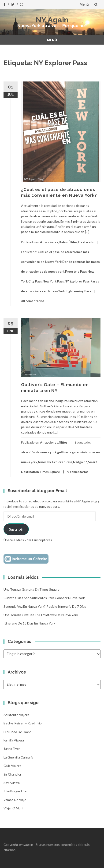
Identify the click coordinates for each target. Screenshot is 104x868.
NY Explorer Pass (77, 281)
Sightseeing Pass (78, 291)
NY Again (52, 20)
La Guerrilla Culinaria (18, 757)
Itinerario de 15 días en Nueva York (29, 623)
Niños (63, 442)
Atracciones (49, 242)
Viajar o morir (14, 808)
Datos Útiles (68, 242)
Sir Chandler (12, 774)
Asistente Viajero (16, 715)
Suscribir (16, 529)
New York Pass (53, 281)
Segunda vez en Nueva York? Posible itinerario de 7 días (45, 606)
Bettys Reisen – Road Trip (23, 723)
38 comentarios (33, 301)
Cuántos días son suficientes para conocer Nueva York (44, 598)
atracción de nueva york (39, 452)
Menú (84, 4)
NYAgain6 (80, 462)
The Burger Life (15, 791)
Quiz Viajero (12, 766)
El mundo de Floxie (17, 732)
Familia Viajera (14, 740)
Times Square (50, 472)
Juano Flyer (12, 749)
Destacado (86, 242)
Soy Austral (12, 783)
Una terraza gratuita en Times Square (32, 589)
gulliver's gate (68, 452)
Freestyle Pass (76, 272)
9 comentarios (78, 472)
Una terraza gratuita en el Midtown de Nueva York (41, 615)
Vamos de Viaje (15, 800)
